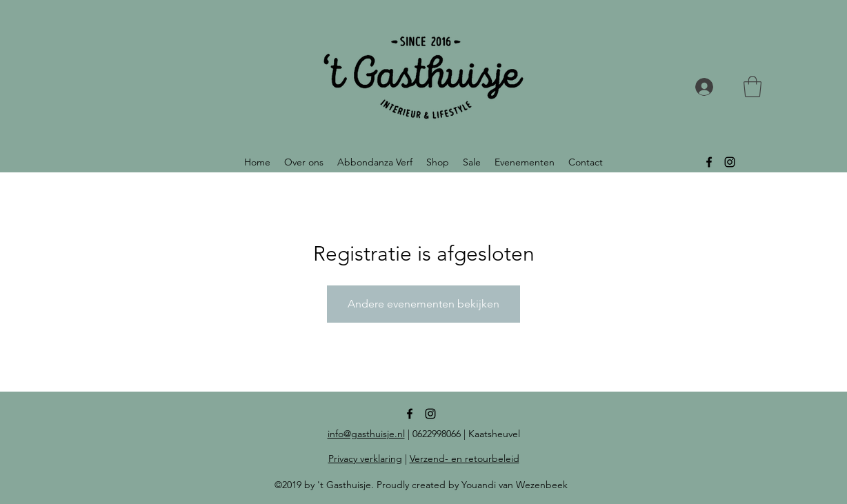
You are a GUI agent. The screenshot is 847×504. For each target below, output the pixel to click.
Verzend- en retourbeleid (465, 458)
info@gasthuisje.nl (366, 434)
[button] (753, 87)
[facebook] (709, 162)
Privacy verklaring (365, 458)
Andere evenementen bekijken (423, 304)
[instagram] (730, 162)
